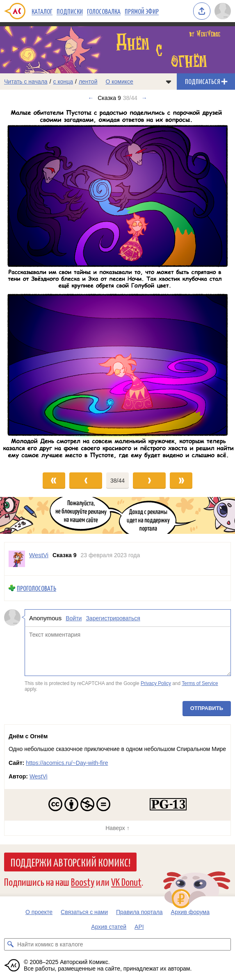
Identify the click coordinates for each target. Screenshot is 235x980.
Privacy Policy (156, 683)
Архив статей (109, 927)
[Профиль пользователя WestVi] (17, 559)
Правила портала (139, 912)
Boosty (83, 881)
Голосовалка (104, 11)
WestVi (39, 776)
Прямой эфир (142, 11)
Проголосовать (37, 588)
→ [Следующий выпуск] (144, 98)
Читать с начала (26, 82)
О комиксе (119, 82)
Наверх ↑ (117, 828)
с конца (63, 82)
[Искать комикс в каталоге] (10, 944)
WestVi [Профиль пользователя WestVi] (39, 555)
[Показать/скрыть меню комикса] (169, 82)
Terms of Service (200, 683)
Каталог (42, 11)
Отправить (207, 708)
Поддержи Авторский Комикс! (70, 862)
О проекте (39, 912)
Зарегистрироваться (113, 618)
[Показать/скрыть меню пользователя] (223, 11)
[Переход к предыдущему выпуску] (29, 285)
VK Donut (126, 881)
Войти (74, 618)
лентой (88, 82)
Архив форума (190, 912)
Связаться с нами (84, 912)
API (139, 927)
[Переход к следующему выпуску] (118, 285)
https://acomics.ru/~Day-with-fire (67, 763)
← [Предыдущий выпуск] (91, 98)
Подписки (70, 11)
